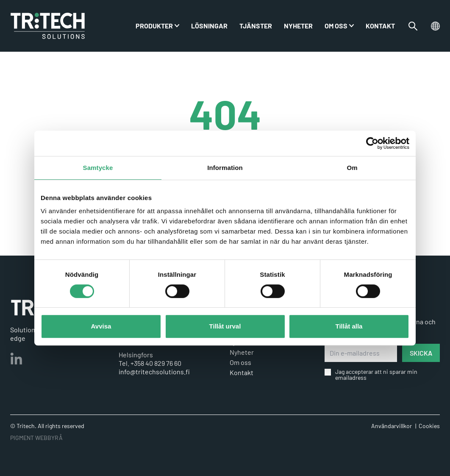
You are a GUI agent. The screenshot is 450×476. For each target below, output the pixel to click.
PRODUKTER (154, 26)
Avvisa (101, 326)
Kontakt (380, 26)
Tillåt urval (225, 326)
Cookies (429, 426)
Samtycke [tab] (98, 168)
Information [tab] (225, 168)
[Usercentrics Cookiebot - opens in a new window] (372, 143)
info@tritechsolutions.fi (154, 372)
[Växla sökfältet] (413, 26)
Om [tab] (352, 168)
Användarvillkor (392, 426)
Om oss (336, 26)
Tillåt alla (349, 326)
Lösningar (209, 26)
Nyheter (298, 26)
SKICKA (421, 353)
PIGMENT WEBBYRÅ (36, 438)
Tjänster (256, 26)
